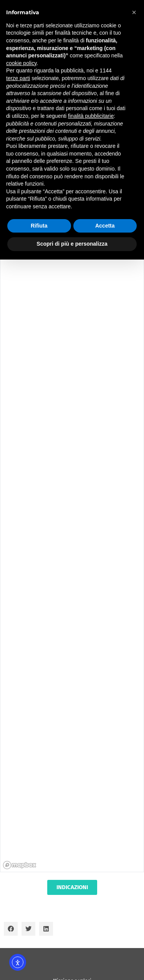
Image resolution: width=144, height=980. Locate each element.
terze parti (18, 78)
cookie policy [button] (21, 63)
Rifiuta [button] (39, 226)
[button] (11, 929)
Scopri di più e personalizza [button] (72, 244)
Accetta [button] (105, 226)
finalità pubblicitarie (91, 116)
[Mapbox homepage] (20, 865)
